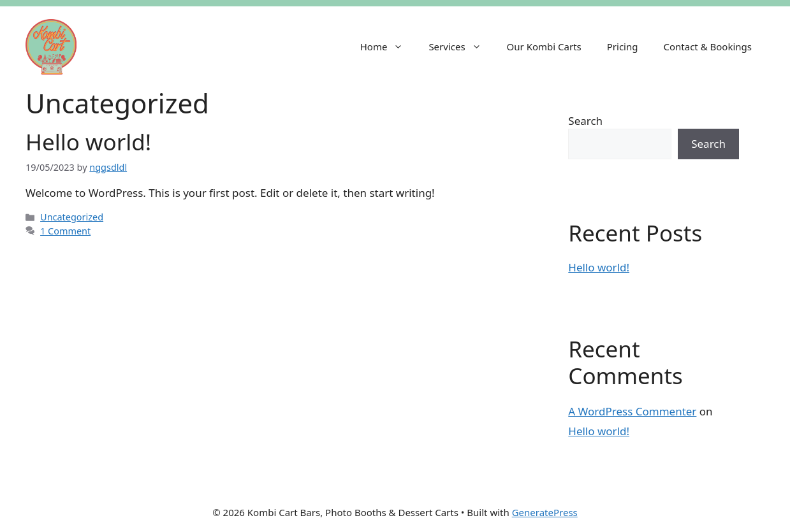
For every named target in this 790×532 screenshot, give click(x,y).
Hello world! (88, 142)
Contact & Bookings (707, 47)
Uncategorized (72, 217)
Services (461, 47)
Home (388, 47)
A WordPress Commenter (632, 411)
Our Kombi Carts (544, 47)
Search (585, 121)
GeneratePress (545, 512)
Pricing (623, 47)
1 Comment (65, 231)
